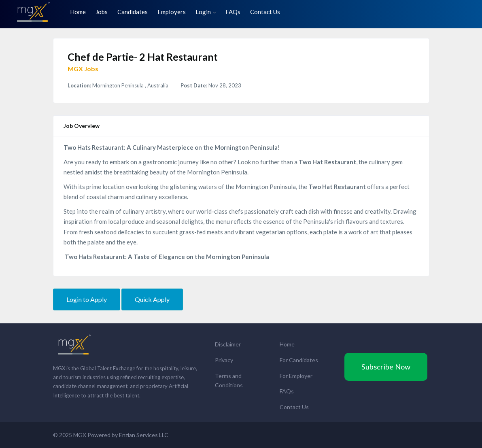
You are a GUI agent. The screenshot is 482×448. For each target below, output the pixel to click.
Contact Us (265, 12)
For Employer (296, 376)
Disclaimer (228, 344)
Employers (172, 12)
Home (78, 12)
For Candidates (299, 360)
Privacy (224, 360)
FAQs (233, 12)
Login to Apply (87, 299)
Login (206, 12)
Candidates (133, 12)
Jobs (102, 12)
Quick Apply (152, 299)
